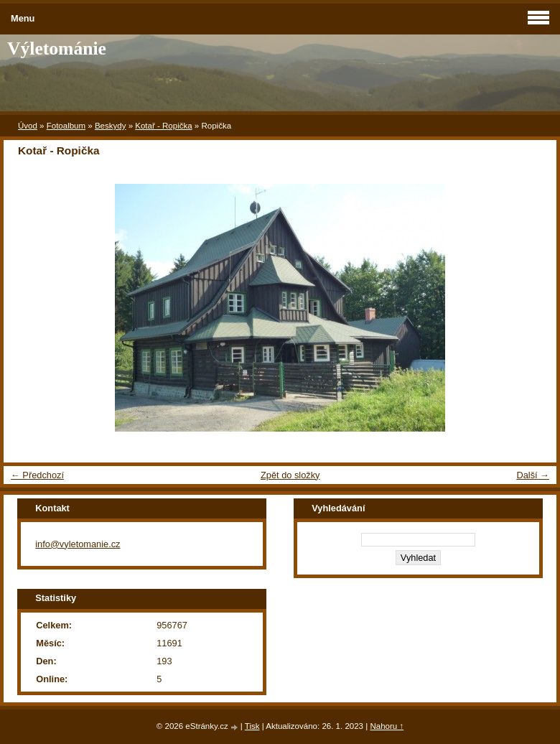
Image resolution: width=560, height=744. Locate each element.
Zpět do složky (290, 475)
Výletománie (57, 48)
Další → (533, 475)
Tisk (252, 726)
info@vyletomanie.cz (78, 544)
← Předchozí (37, 475)
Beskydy (111, 126)
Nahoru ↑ (387, 726)
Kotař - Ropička (163, 126)
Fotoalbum (66, 126)
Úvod (28, 126)
